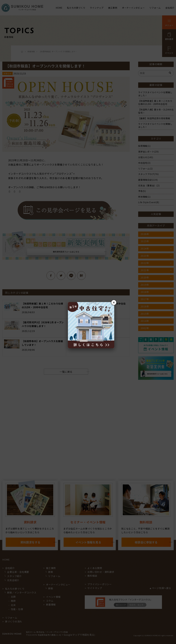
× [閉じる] (114, 302)
